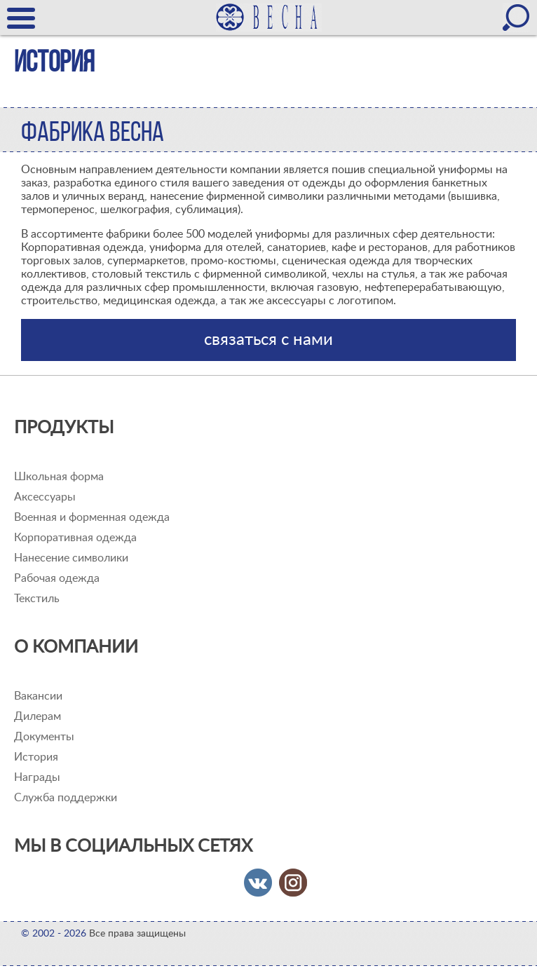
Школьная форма (59, 477)
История (36, 757)
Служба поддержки (66, 798)
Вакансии (38, 696)
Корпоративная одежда (75, 538)
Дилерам (38, 716)
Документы (44, 737)
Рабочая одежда (57, 578)
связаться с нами (268, 340)
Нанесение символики (71, 558)
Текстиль (37, 599)
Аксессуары (45, 497)
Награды (37, 777)
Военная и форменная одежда (92, 517)
